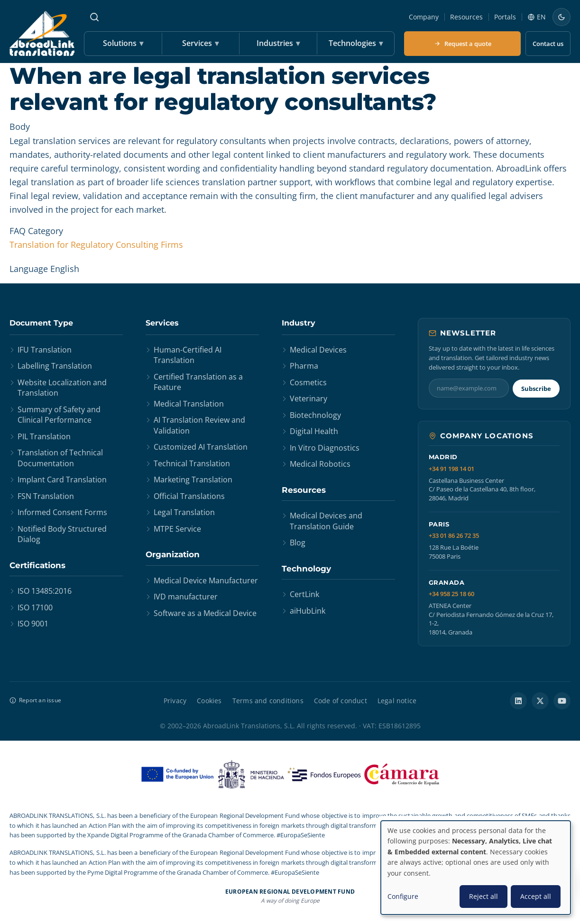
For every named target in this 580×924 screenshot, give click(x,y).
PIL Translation (44, 436)
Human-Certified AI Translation (188, 355)
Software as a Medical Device (205, 613)
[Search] (94, 17)
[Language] (537, 17)
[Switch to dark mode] (562, 17)
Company (424, 17)
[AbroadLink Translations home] (42, 33)
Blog (298, 543)
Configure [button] (403, 896)
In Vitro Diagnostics (325, 448)
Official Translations (189, 496)
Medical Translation (189, 404)
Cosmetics (308, 382)
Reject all (483, 896)
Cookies (209, 701)
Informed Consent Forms (62, 512)
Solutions (123, 44)
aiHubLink (308, 611)
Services (200, 44)
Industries (278, 44)
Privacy (175, 701)
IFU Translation (45, 350)
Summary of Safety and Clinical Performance (59, 415)
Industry (299, 323)
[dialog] (476, 868)
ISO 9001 (33, 624)
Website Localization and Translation (62, 388)
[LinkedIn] (518, 701)
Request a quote (463, 44)
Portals (505, 17)
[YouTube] (562, 701)
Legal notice (397, 701)
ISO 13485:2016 (45, 591)
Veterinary (308, 399)
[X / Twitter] (540, 701)
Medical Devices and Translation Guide (326, 521)
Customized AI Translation (201, 447)
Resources (466, 17)
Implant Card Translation (62, 480)
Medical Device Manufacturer (206, 580)
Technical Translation (192, 463)
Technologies (356, 44)
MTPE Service (177, 529)
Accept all (536, 896)
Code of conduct (341, 701)
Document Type (41, 323)
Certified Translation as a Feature (198, 382)
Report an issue (35, 700)
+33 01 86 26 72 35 (454, 536)
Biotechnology (315, 415)
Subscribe (536, 389)
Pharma (304, 366)
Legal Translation (184, 512)
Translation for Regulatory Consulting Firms (96, 245)
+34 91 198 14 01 (451, 469)
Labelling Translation (55, 366)
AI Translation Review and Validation (199, 425)
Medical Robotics (320, 464)
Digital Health (314, 431)
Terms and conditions (268, 701)
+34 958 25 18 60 (451, 594)
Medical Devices (318, 350)
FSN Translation (46, 496)
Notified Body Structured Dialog (62, 534)
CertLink (304, 594)
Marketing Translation (193, 480)
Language (29, 269)
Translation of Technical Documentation (60, 458)
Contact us (548, 44)
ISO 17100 (35, 607)
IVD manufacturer (186, 597)
